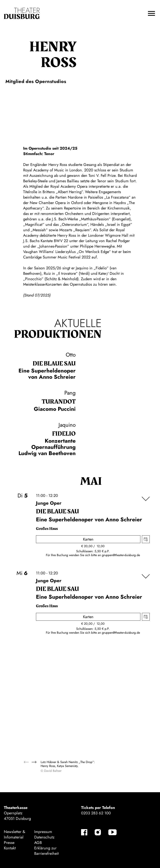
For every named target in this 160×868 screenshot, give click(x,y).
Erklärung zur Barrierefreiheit (46, 851)
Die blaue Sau (54, 364)
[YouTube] (112, 832)
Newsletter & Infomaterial (15, 834)
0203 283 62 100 (96, 813)
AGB (38, 843)
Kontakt (10, 848)
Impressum (43, 832)
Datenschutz (44, 837)
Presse (9, 843)
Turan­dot (59, 402)
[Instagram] (98, 832)
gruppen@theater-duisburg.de (121, 555)
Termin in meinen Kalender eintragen (146, 539)
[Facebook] (84, 832)
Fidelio (64, 434)
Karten (88, 539)
